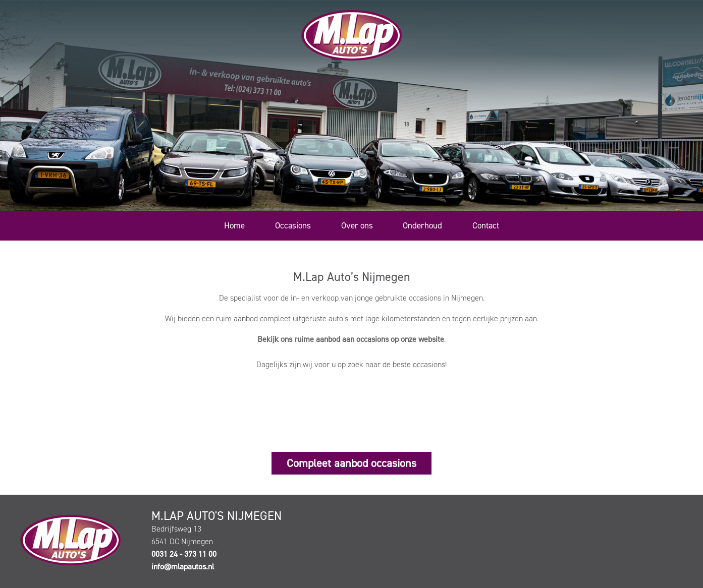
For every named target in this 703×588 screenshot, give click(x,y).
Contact (486, 225)
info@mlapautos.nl (183, 567)
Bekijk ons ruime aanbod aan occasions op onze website (351, 339)
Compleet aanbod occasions (351, 463)
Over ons (357, 225)
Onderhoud (422, 225)
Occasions (293, 225)
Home (234, 225)
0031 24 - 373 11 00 (184, 554)
